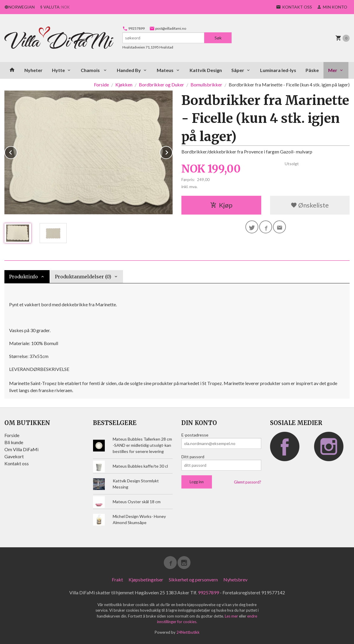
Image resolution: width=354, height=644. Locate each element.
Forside (101, 85)
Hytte (58, 70)
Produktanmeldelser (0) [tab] (83, 277)
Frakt (117, 579)
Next (172, 152)
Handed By (129, 70)
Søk (218, 38)
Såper (238, 70)
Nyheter (33, 70)
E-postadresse (195, 435)
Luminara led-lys (278, 70)
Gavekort (14, 456)
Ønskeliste (310, 205)
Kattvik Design (206, 70)
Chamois (91, 70)
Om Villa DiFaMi (21, 449)
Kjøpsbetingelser (146, 579)
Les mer (232, 616)
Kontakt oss (17, 463)
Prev (17, 152)
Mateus (165, 70)
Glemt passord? (248, 482)
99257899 (134, 28)
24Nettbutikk (188, 632)
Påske (312, 70)
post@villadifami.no (168, 28)
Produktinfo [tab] (23, 277)
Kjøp (221, 205)
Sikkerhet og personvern (193, 579)
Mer (333, 70)
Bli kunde (14, 442)
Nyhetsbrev (235, 579)
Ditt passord (193, 457)
